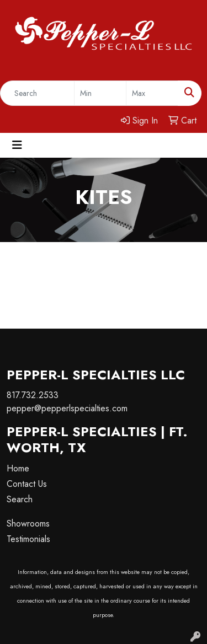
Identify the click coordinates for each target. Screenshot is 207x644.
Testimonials (28, 539)
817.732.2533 (33, 395)
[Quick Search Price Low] (100, 93)
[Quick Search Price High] (152, 93)
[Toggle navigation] (17, 145)
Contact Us (27, 484)
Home (18, 468)
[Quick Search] (37, 93)
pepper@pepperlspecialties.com (67, 408)
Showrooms (28, 524)
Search (20, 499)
